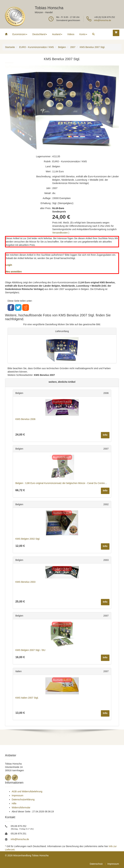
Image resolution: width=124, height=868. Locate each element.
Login (9, 265)
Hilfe (14, 803)
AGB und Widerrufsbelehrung (27, 791)
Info (105, 435)
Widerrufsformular (21, 808)
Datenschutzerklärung (23, 799)
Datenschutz (96, 864)
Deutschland (40, 34)
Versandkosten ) (61, 233)
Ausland (57, 34)
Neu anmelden (14, 272)
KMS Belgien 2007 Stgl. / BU (30, 650)
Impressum (17, 795)
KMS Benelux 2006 (25, 419)
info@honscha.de (102, 20)
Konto (83, 34)
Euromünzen (20, 34)
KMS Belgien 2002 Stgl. (28, 539)
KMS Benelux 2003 (25, 582)
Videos (71, 34)
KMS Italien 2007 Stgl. (27, 698)
